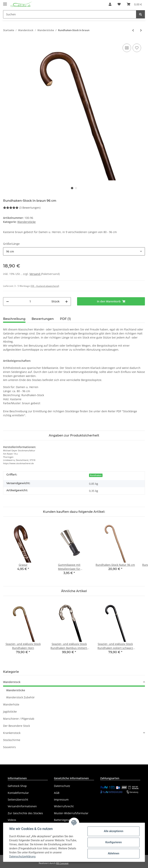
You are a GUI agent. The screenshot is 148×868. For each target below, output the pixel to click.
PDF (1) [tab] (65, 319)
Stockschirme (12, 740)
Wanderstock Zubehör (20, 697)
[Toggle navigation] (5, 2)
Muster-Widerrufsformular (71, 813)
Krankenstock (12, 733)
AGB (57, 793)
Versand (35, 274)
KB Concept (62, 863)
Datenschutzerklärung (23, 856)
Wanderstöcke (26, 222)
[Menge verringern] (8, 302)
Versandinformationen (22, 806)
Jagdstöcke (10, 712)
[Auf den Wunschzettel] (137, 48)
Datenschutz (62, 786)
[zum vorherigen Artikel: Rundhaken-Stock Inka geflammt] (133, 30)
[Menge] (30, 302)
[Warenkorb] (134, 4)
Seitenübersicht (18, 800)
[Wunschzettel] (119, 4)
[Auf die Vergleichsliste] (127, 48)
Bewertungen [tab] (43, 319)
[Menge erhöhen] (66, 302)
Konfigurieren (113, 842)
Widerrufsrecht (64, 806)
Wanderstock (12, 682)
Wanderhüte (11, 704)
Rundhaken (96, 475)
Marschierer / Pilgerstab (19, 719)
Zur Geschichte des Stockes (25, 813)
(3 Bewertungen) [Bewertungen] (22, 208)
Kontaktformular (18, 793)
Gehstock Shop (17, 786)
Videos (12, 820)
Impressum (61, 800)
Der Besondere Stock (16, 726)
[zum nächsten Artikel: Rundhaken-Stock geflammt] (141, 30)
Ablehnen (113, 853)
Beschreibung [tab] (14, 319)
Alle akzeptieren (113, 831)
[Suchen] (70, 14)
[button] (110, 4)
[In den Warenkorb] (111, 301)
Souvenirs (9, 747)
